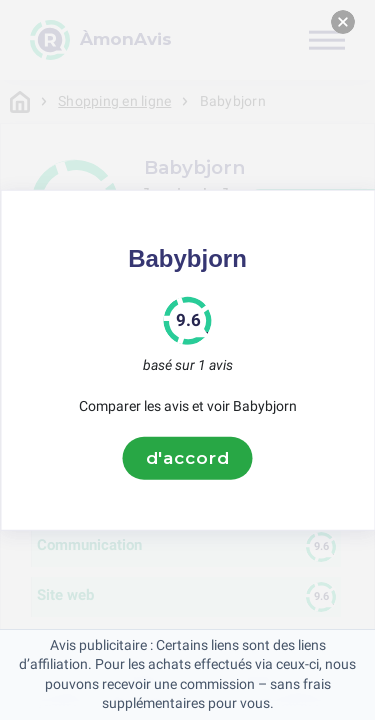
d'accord (188, 458)
